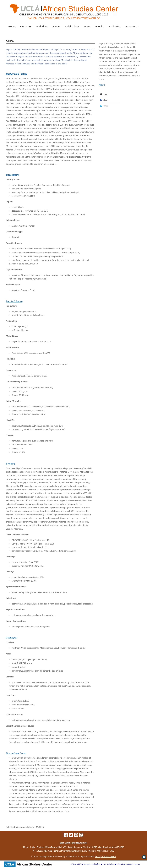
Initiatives (42, 26)
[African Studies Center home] (64, 11)
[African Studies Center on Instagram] (81, 836)
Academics (114, 26)
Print (104, 94)
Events (56, 26)
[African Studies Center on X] (71, 836)
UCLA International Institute (128, 864)
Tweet (104, 106)
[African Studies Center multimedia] (76, 836)
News (87, 26)
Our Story (26, 26)
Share (104, 100)
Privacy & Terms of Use (105, 857)
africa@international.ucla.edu (74, 851)
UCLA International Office (89, 864)
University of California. (67, 857)
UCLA (73, 864)
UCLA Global (108, 864)
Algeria (102, 85)
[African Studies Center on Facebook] (66, 836)
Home (12, 26)
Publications (72, 26)
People (99, 26)
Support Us (132, 26)
